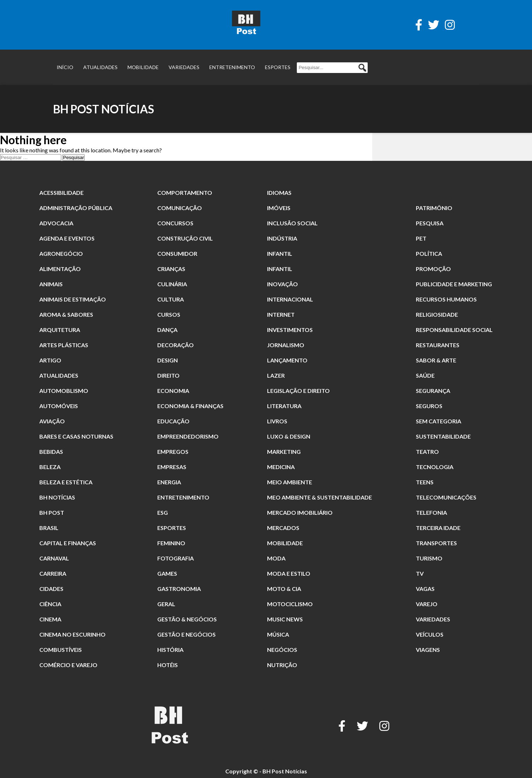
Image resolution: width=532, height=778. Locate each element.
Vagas (425, 589)
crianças (171, 269)
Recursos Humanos (446, 299)
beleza (50, 467)
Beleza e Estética (66, 482)
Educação (173, 421)
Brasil (49, 528)
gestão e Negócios (186, 634)
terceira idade (438, 528)
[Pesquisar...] (332, 68)
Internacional (290, 299)
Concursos (175, 223)
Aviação (52, 421)
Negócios (282, 650)
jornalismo (286, 345)
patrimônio (434, 208)
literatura (284, 406)
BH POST (52, 512)
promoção (433, 269)
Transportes (436, 543)
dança (167, 330)
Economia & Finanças (190, 406)
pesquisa (430, 223)
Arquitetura (60, 330)
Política (429, 253)
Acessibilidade (61, 193)
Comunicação (180, 208)
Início (65, 67)
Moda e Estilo (289, 573)
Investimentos (290, 330)
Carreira (53, 573)
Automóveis (59, 406)
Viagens (428, 650)
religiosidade (437, 314)
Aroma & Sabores (66, 314)
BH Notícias (57, 497)
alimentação (60, 269)
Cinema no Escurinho (72, 634)
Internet (281, 314)
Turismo (429, 558)
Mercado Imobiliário (300, 512)
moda (276, 558)
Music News (285, 619)
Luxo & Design (289, 436)
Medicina (281, 467)
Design (168, 360)
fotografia (176, 558)
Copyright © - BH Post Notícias (266, 771)
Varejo (427, 604)
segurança (433, 391)
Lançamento (287, 360)
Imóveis (279, 208)
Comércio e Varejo (68, 665)
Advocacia (56, 223)
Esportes (278, 67)
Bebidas (51, 452)
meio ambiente (290, 482)
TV (420, 573)
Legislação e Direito (298, 391)
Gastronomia (179, 589)
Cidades (51, 589)
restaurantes (438, 345)
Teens (425, 482)
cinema (50, 619)
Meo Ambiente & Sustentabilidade (319, 497)
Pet (421, 238)
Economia (173, 391)
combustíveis (61, 650)
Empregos (173, 452)
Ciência (50, 604)
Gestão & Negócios (187, 619)
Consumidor (177, 253)
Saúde (425, 375)
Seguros (429, 406)
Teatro (427, 452)
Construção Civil (185, 238)
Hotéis (168, 665)
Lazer (276, 375)
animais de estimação (73, 299)
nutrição (282, 665)
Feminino (171, 543)
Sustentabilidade (443, 436)
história (170, 650)
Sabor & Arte (436, 360)
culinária (172, 284)
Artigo (50, 360)
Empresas (172, 467)
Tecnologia (435, 467)
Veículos (430, 634)
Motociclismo (290, 604)
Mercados (283, 528)
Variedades (184, 67)
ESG (163, 512)
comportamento (185, 193)
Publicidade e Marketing (454, 284)
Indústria (282, 238)
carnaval (54, 558)
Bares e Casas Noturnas (76, 436)
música (278, 634)
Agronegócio (61, 253)
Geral (166, 604)
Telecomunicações (446, 497)
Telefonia (431, 512)
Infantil (280, 253)
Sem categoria (438, 421)
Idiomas (279, 193)
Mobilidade (143, 67)
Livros (277, 421)
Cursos (169, 314)
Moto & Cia (284, 589)
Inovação (282, 284)
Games (167, 573)
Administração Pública (76, 208)
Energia (169, 482)
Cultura (171, 299)
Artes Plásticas (64, 345)
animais (51, 284)
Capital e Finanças (68, 543)
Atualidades (100, 67)
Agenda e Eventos (67, 238)
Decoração (176, 345)
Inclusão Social (292, 223)
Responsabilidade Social (454, 330)
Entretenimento (232, 67)
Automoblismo (64, 391)
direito (168, 375)
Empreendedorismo (188, 436)
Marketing (284, 452)
